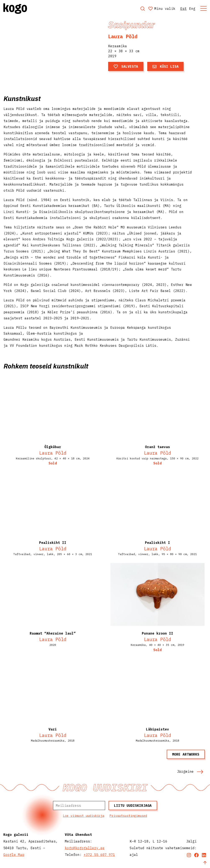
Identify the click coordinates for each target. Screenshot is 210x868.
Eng (192, 9)
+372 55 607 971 (99, 855)
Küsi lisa (166, 66)
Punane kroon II (157, 633)
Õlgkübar (53, 447)
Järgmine (190, 771)
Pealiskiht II (53, 543)
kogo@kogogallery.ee (85, 848)
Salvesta (126, 66)
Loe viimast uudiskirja (84, 816)
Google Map (14, 855)
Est (183, 9)
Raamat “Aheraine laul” (53, 633)
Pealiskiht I (157, 543)
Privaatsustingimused (128, 816)
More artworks (186, 754)
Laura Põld (123, 36)
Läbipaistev (157, 729)
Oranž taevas (157, 447)
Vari (53, 729)
